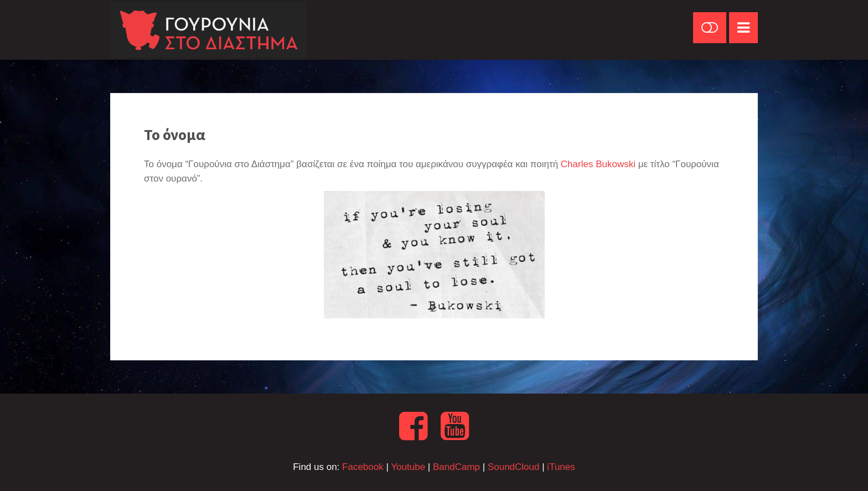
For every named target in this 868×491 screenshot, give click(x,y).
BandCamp (456, 467)
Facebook (363, 467)
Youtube (408, 467)
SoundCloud (514, 467)
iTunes (561, 467)
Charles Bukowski (598, 164)
